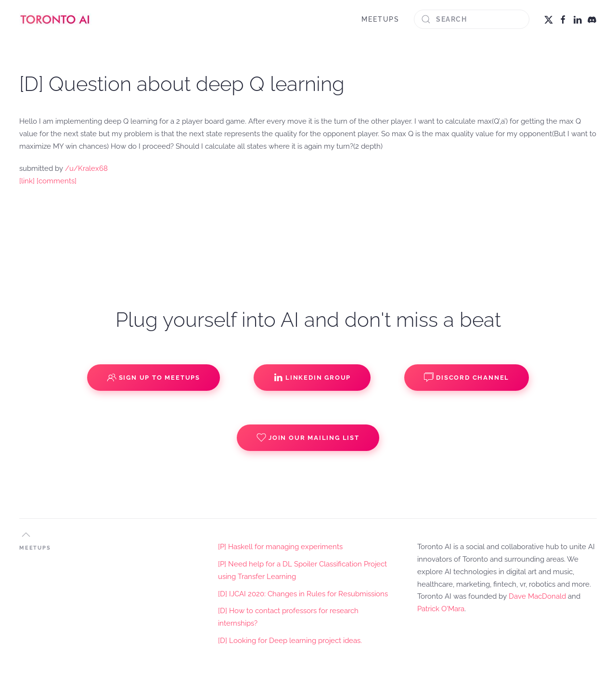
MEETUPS (380, 19)
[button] (26, 535)
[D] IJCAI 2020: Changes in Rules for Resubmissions (303, 594)
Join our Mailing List (308, 437)
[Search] (472, 19)
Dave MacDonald (537, 596)
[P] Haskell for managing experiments (280, 547)
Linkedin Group (312, 377)
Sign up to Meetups (154, 377)
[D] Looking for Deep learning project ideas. (290, 641)
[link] (27, 181)
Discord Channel (467, 377)
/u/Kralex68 (86, 168)
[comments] (57, 181)
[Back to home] (55, 19)
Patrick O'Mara (441, 609)
